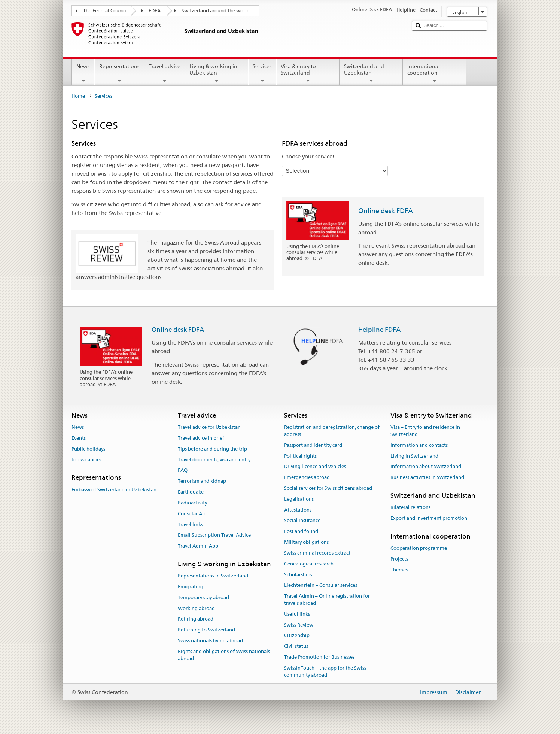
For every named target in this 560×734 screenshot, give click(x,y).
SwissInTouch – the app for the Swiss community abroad (325, 671)
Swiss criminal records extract (317, 553)
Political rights (300, 456)
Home (78, 96)
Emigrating (191, 587)
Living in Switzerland (414, 456)
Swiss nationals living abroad (210, 641)
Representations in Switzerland (213, 576)
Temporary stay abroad (203, 597)
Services (262, 73)
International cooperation (434, 73)
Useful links (297, 614)
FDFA (155, 11)
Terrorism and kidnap (202, 481)
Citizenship (297, 636)
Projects (399, 559)
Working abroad (196, 608)
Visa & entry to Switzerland (308, 73)
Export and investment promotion (429, 518)
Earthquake (191, 492)
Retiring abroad (196, 619)
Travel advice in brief (201, 438)
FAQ (183, 471)
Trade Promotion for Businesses (319, 657)
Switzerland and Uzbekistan (371, 73)
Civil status (296, 646)
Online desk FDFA (386, 211)
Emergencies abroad (307, 477)
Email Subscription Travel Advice (214, 535)
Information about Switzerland (426, 467)
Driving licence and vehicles (315, 467)
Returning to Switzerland (206, 630)
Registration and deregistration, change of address (332, 431)
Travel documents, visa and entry (214, 460)
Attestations (298, 510)
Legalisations (299, 499)
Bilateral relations (410, 508)
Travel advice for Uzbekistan (209, 427)
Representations (119, 73)
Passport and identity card (313, 445)
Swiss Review (299, 625)
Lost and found (301, 532)
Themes (399, 570)
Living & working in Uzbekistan (217, 73)
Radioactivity (192, 503)
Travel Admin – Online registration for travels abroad (327, 600)
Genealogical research (309, 564)
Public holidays (88, 449)
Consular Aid (192, 514)
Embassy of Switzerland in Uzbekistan (114, 490)
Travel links (190, 524)
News (83, 73)
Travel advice (165, 73)
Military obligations (306, 542)
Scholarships (298, 575)
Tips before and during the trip (212, 449)
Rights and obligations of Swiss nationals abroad (224, 655)
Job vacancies (86, 460)
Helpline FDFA (379, 330)
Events (79, 438)
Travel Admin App (198, 546)
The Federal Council (105, 11)
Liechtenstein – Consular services (321, 586)
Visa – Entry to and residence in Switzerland (425, 431)
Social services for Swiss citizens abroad (328, 488)
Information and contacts (419, 445)
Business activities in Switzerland (427, 477)
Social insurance (302, 521)
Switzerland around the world (216, 11)
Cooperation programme (419, 548)
